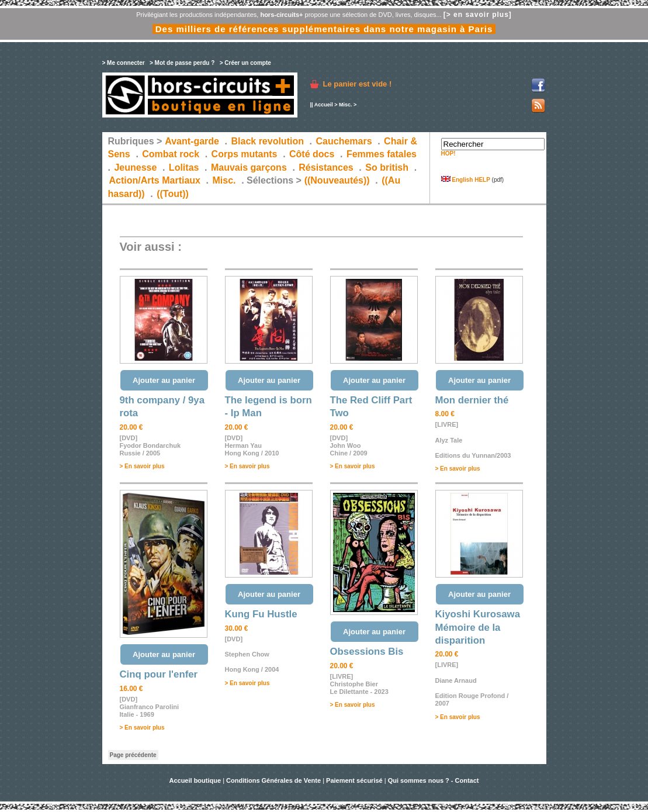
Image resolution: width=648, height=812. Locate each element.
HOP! (448, 153)
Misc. (346, 105)
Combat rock (171, 154)
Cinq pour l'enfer (159, 674)
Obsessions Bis (367, 652)
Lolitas (184, 167)
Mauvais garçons (249, 167)
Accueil (324, 105)
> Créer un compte (245, 63)
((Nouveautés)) (337, 180)
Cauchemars (344, 141)
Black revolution (267, 141)
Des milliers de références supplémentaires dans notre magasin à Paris (324, 29)
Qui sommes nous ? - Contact (434, 780)
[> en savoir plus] (478, 15)
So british (387, 167)
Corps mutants (246, 154)
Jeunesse (135, 167)
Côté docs (312, 154)
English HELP (466, 180)
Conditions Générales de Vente (273, 780)
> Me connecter (124, 63)
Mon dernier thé (472, 400)
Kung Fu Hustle (261, 614)
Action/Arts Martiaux (155, 180)
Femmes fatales (382, 154)
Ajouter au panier (164, 380)
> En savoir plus (142, 466)
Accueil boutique (196, 780)
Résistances (326, 167)
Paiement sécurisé (354, 780)
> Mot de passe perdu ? (182, 63)
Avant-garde (192, 141)
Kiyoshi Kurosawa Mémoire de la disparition (478, 627)
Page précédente (133, 755)
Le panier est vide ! (358, 84)
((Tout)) (173, 194)
